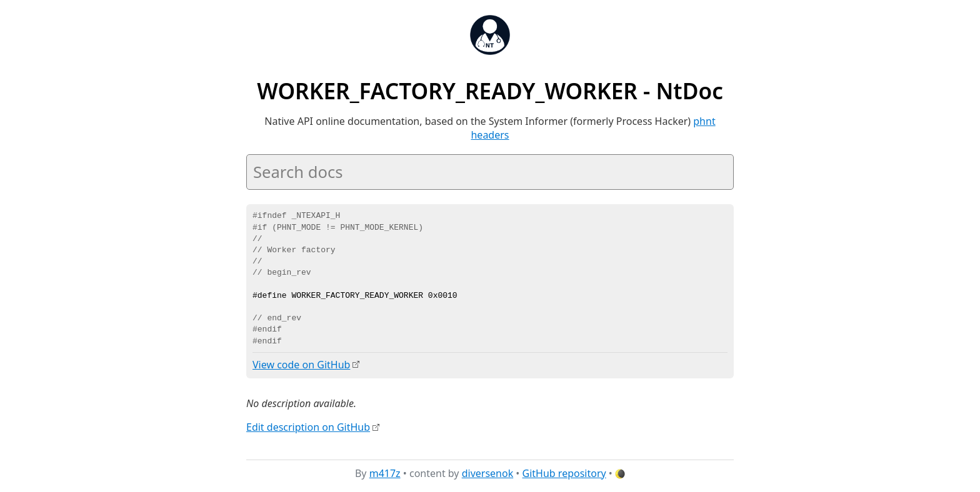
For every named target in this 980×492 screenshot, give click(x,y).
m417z (385, 473)
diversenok (488, 473)
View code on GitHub (301, 365)
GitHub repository (564, 473)
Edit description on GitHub (308, 426)
